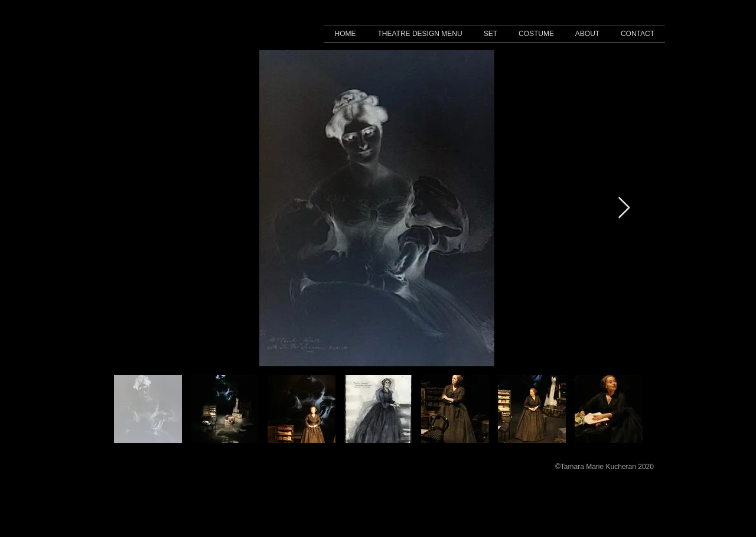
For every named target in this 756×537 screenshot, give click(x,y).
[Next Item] (624, 208)
